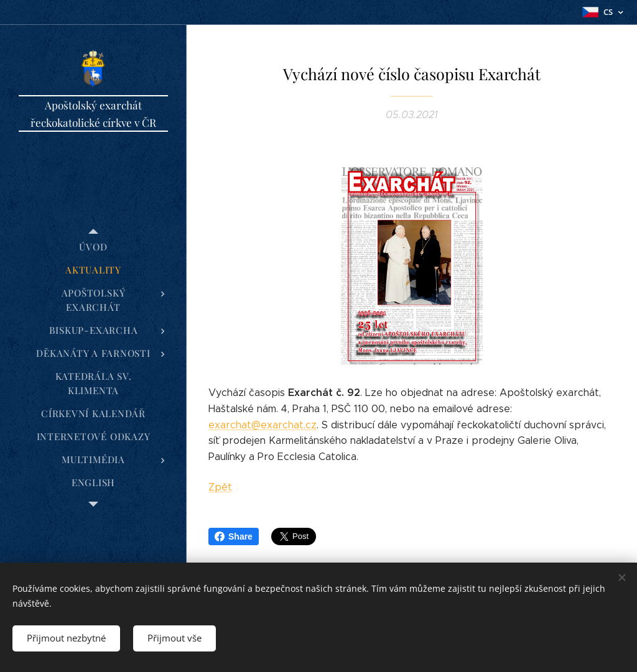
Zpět (220, 487)
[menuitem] (93, 247)
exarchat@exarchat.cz (263, 425)
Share (234, 536)
